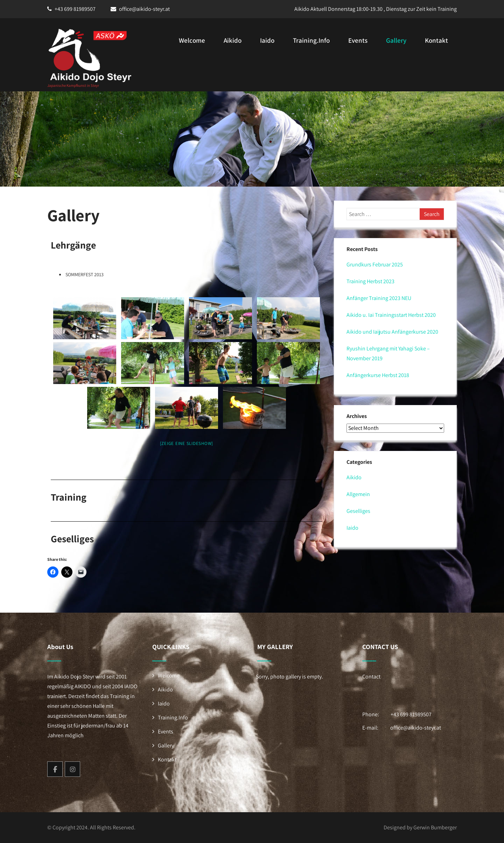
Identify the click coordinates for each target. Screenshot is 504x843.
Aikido (233, 40)
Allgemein (358, 494)
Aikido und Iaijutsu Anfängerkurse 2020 (392, 332)
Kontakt (436, 40)
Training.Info (311, 40)
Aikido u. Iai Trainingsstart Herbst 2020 (391, 315)
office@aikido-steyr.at (144, 9)
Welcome (192, 40)
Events (358, 40)
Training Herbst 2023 (370, 281)
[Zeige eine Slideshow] (187, 443)
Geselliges (358, 511)
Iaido (267, 40)
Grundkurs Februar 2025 (375, 264)
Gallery (396, 40)
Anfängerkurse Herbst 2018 (378, 375)
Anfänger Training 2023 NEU (379, 298)
